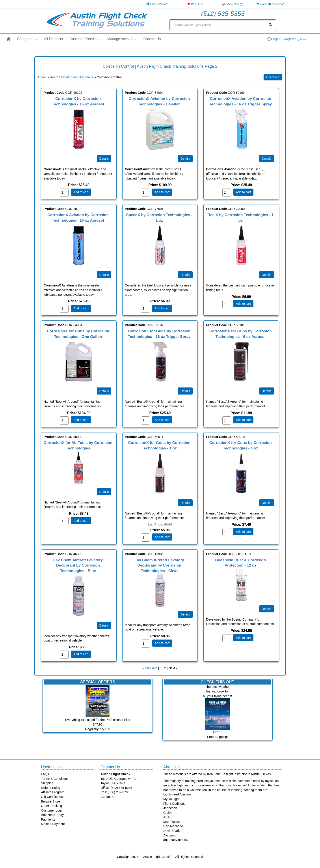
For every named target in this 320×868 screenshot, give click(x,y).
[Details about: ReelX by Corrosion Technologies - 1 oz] (267, 275)
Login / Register (287, 39)
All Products (53, 39)
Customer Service (85, 39)
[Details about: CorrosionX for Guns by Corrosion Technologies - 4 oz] (267, 503)
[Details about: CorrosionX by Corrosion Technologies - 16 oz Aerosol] (104, 159)
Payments (48, 819)
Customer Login (52, 810)
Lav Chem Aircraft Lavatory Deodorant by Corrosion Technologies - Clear (159, 565)
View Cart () (235, 4)
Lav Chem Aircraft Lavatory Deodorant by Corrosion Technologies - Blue (78, 565)
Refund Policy (51, 788)
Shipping (47, 783)
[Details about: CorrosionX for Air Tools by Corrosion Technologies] (104, 492)
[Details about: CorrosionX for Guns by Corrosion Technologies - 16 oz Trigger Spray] (185, 391)
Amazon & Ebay (52, 815)
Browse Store (50, 801)
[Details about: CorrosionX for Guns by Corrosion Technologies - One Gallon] (104, 391)
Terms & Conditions (55, 779)
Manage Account (122, 39)
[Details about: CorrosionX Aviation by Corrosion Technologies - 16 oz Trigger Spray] (267, 159)
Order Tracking (51, 806)
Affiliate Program (53, 792)
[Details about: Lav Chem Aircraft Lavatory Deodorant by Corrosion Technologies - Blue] (104, 625)
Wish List (195, 4)
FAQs (45, 774)
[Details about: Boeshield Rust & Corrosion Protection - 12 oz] (267, 609)
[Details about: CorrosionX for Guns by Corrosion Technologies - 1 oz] (185, 503)
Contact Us (152, 39)
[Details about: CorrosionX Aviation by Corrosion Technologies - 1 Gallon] (185, 159)
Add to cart (81, 192)
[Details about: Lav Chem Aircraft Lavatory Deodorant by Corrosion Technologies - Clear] (185, 614)
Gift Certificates (52, 797)
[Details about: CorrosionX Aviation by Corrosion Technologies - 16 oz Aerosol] (104, 275)
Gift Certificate (157, 4)
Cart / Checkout (270, 4)
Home (42, 77)
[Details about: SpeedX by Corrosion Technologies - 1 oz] (185, 275)
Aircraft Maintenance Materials (72, 77)
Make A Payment (53, 824)
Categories (27, 39)
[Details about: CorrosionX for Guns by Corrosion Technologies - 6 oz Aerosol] (267, 391)
